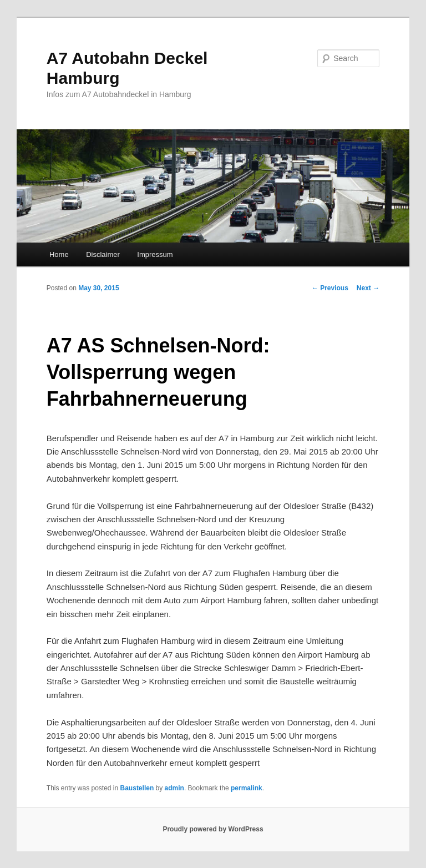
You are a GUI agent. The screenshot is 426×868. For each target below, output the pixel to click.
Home (59, 254)
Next (368, 288)
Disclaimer (103, 254)
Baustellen (137, 788)
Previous (330, 288)
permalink (247, 788)
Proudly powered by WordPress (213, 829)
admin (174, 788)
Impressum (155, 254)
